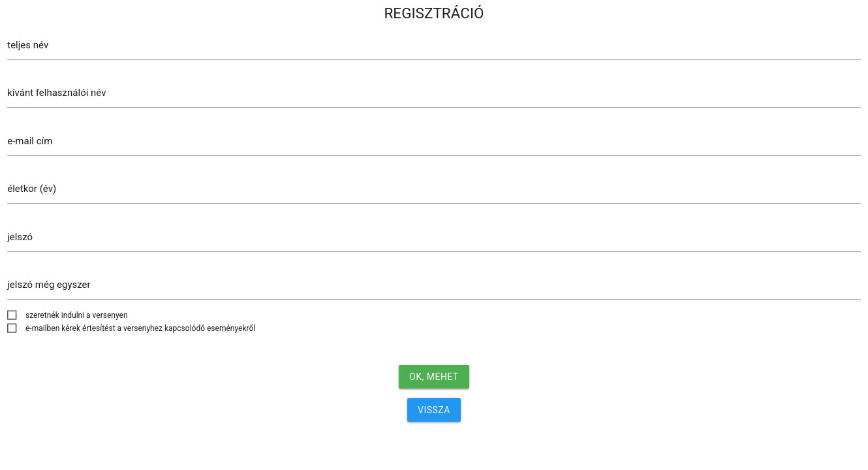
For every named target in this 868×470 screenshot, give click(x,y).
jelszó (20, 237)
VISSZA (434, 410)
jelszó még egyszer (49, 285)
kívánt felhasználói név (56, 93)
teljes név (28, 45)
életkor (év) (32, 189)
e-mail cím (30, 141)
